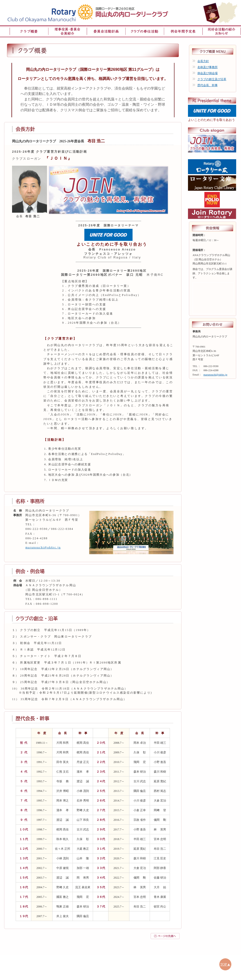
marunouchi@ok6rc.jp (43, 547)
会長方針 (203, 61)
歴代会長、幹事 (208, 85)
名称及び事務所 (208, 67)
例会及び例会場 (208, 73)
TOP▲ (225, 964)
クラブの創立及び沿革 (212, 79)
